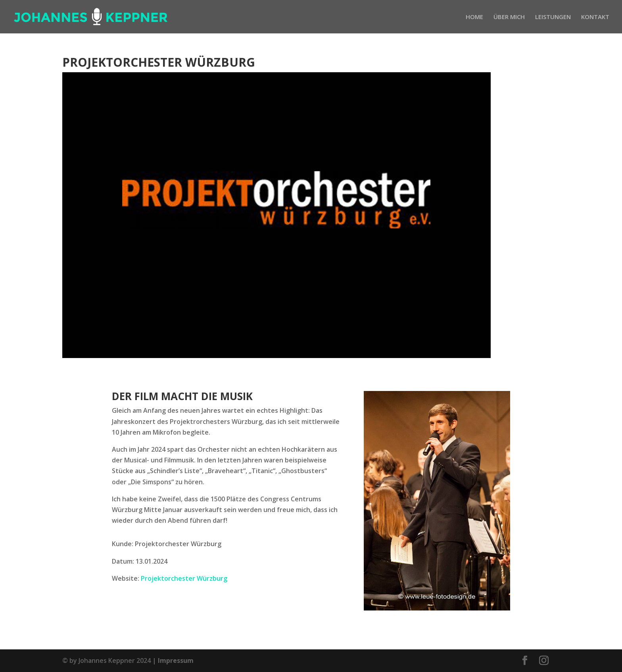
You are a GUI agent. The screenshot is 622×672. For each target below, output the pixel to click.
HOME (474, 17)
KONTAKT (595, 17)
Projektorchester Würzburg (184, 578)
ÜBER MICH (509, 17)
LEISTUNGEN (553, 17)
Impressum (176, 660)
